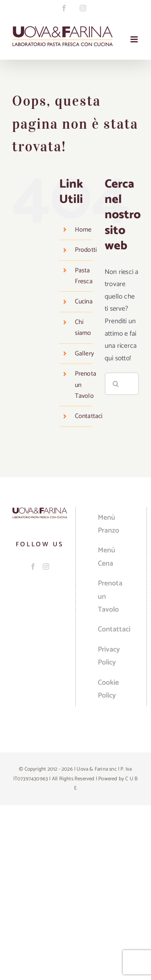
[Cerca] (116, 384)
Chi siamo (83, 328)
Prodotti (86, 250)
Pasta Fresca (84, 276)
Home (83, 230)
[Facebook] (33, 566)
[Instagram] (46, 566)
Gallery (84, 354)
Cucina (84, 302)
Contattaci (89, 416)
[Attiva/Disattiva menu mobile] (135, 39)
